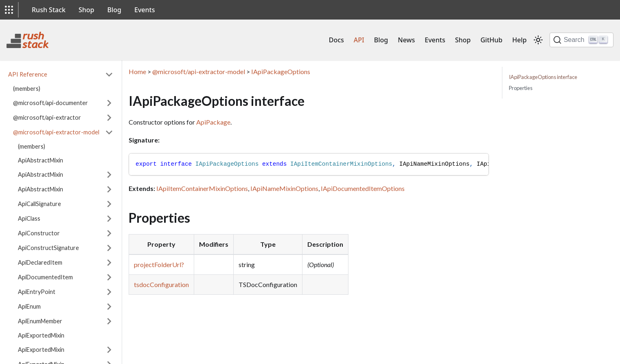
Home (137, 71)
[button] (9, 10)
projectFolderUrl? (159, 264)
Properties (521, 88)
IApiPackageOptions (281, 71)
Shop (87, 10)
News (406, 40)
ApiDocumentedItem (45, 277)
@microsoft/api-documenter (50, 103)
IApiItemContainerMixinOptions (202, 188)
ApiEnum (29, 306)
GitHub (491, 40)
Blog (114, 10)
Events (145, 10)
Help (519, 40)
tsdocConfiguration (161, 284)
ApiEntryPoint (37, 292)
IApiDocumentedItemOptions (363, 188)
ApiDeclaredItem (40, 262)
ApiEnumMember (40, 321)
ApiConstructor (39, 233)
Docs (336, 40)
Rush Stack (49, 10)
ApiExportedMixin (41, 335)
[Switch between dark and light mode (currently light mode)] (538, 40)
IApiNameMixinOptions (284, 188)
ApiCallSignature (39, 204)
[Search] (582, 40)
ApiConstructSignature (48, 248)
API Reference (28, 74)
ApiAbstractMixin (41, 160)
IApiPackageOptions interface (543, 77)
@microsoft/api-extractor (47, 117)
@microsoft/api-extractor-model (56, 132)
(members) (27, 89)
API (359, 40)
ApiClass (29, 218)
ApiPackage (213, 122)
